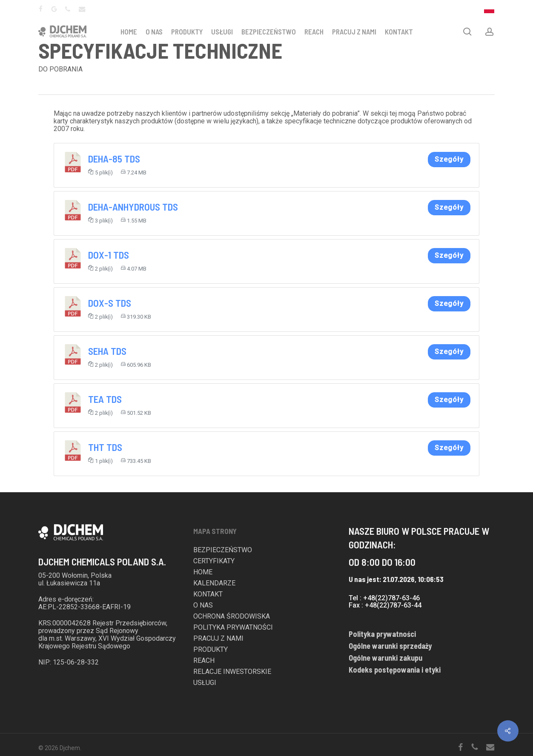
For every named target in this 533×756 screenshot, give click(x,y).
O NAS (154, 31)
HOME (129, 31)
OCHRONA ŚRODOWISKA (232, 616)
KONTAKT (399, 31)
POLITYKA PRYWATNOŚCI (233, 628)
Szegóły (449, 159)
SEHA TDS (107, 351)
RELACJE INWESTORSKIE (232, 672)
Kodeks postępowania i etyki (395, 670)
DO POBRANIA (60, 69)
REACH (314, 31)
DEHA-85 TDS (114, 159)
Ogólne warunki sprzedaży (390, 646)
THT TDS (105, 447)
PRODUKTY (187, 31)
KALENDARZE (214, 583)
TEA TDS (105, 399)
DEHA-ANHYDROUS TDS (133, 207)
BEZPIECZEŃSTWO (269, 31)
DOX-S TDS (110, 303)
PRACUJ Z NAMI (354, 31)
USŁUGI (222, 31)
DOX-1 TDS (109, 255)
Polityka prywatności (382, 634)
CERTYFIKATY (214, 561)
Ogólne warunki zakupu (385, 658)
